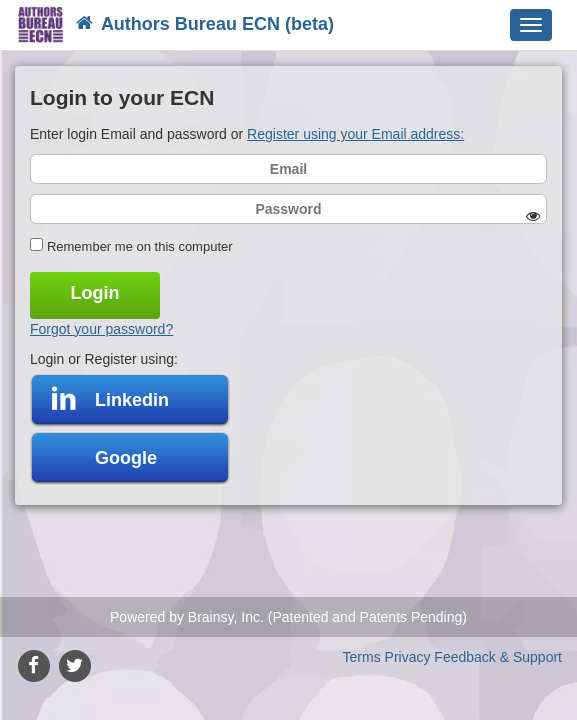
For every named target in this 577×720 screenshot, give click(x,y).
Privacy (408, 657)
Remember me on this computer (140, 246)
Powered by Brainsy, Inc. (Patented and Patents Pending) (288, 617)
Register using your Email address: (355, 134)
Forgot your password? (101, 329)
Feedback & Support (498, 657)
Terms (362, 657)
